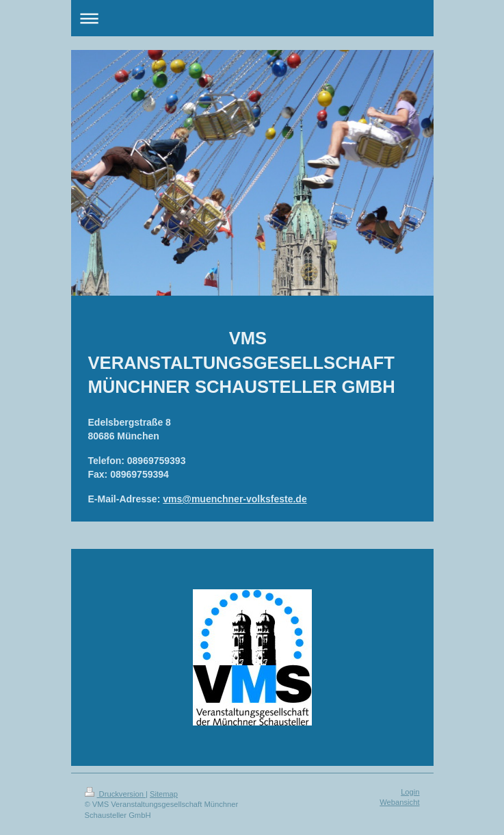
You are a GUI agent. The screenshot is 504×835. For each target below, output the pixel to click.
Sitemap (164, 794)
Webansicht (399, 802)
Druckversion (116, 794)
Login (410, 792)
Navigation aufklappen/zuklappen (252, 18)
